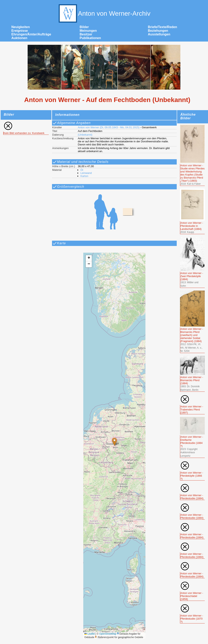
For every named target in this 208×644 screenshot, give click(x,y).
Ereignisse (20, 31)
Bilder (84, 27)
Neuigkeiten (21, 27)
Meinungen (88, 31)
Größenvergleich (68, 187)
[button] (114, 442)
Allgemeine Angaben (71, 123)
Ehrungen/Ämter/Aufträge (31, 34)
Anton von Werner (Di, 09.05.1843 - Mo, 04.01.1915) (109, 127)
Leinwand (86, 173)
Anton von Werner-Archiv (104, 13)
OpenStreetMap (108, 634)
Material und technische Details (80, 162)
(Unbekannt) (85, 135)
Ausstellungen (159, 34)
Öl (82, 170)
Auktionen (19, 38)
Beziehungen (158, 31)
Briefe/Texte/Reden (162, 27)
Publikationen (90, 38)
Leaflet (89, 634)
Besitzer (86, 34)
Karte (59, 243)
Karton (84, 176)
